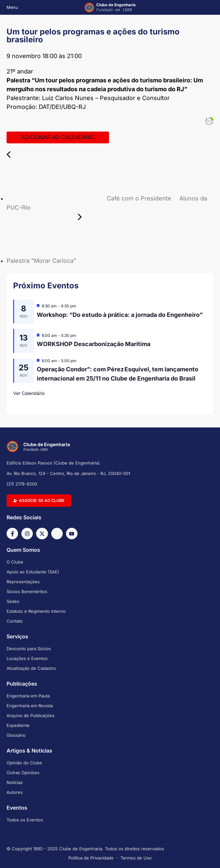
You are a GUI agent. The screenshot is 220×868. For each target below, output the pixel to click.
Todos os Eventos (25, 820)
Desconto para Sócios (29, 649)
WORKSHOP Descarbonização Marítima (94, 344)
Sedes (13, 601)
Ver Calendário (29, 393)
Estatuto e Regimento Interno (36, 611)
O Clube (15, 562)
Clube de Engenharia (116, 7)
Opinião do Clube (24, 763)
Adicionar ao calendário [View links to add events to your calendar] (58, 137)
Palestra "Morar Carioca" (91, 261)
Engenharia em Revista (30, 706)
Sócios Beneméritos (27, 591)
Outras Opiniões (23, 773)
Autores (15, 792)
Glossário (16, 735)
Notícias (15, 782)
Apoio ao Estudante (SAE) (33, 572)
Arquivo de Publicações (31, 715)
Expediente (18, 725)
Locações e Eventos (27, 658)
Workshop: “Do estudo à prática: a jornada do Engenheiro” (120, 315)
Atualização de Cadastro (31, 668)
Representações (23, 582)
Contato (15, 621)
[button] (11, 7)
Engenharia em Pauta (28, 696)
